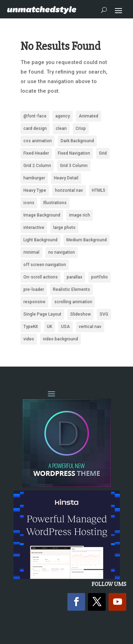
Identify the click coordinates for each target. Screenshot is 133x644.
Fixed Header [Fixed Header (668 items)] (36, 153)
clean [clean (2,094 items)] (61, 128)
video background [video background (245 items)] (60, 339)
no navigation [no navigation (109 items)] (62, 252)
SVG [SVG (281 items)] (104, 314)
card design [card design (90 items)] (35, 128)
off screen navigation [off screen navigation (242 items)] (45, 265)
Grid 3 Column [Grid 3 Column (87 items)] (74, 166)
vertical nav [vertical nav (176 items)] (90, 327)
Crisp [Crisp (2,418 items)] (81, 128)
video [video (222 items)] (29, 339)
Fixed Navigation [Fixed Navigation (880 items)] (74, 153)
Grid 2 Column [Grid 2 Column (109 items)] (37, 166)
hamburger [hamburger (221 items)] (34, 178)
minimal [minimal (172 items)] (31, 252)
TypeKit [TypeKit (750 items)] (31, 327)
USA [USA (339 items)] (65, 327)
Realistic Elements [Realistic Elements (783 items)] (71, 289)
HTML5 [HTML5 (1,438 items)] (99, 190)
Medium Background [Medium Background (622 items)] (87, 240)
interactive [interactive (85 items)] (34, 228)
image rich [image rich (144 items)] (80, 215)
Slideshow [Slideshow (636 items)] (81, 314)
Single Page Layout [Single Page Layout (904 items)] (42, 314)
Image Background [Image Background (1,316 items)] (42, 215)
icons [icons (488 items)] (29, 203)
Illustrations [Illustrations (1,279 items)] (55, 203)
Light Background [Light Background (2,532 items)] (40, 240)
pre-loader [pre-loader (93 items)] (34, 289)
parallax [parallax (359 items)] (74, 277)
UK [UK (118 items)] (49, 327)
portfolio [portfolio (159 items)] (99, 277)
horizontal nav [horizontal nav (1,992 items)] (69, 190)
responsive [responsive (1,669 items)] (34, 302)
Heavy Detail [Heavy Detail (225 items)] (66, 178)
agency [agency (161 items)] (63, 116)
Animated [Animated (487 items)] (88, 116)
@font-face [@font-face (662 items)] (35, 116)
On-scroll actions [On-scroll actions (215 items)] (41, 277)
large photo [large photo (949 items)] (64, 228)
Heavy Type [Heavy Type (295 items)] (35, 190)
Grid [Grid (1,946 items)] (103, 153)
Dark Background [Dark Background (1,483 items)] (77, 141)
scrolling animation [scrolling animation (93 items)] (73, 302)
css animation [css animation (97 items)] (38, 141)
